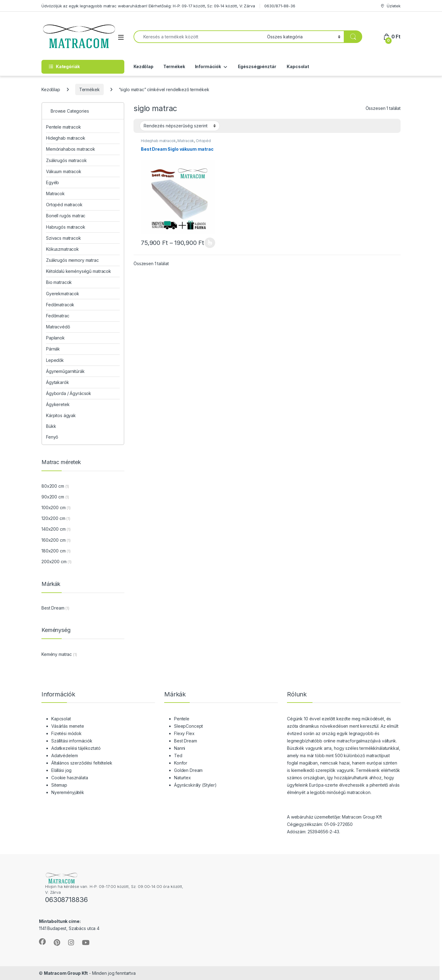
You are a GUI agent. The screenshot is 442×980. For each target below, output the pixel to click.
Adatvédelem (64, 755)
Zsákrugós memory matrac (72, 260)
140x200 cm (54, 529)
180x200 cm (54, 551)
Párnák (53, 349)
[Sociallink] (42, 942)
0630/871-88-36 (280, 6)
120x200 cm (53, 518)
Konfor (181, 763)
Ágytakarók (58, 382)
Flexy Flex (184, 733)
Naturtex (182, 778)
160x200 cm (54, 540)
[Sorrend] (180, 126)
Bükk (51, 426)
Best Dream (53, 608)
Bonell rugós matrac (66, 216)
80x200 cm (53, 486)
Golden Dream (188, 770)
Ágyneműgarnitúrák (65, 371)
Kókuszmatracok (62, 249)
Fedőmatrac (58, 316)
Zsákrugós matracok (66, 160)
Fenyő (52, 437)
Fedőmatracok (60, 305)
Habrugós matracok (66, 227)
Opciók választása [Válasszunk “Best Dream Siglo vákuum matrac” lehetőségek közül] (210, 243)
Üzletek (390, 6)
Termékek (174, 66)
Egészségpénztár (257, 66)
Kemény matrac (57, 654)
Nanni (180, 748)
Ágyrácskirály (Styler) (195, 785)
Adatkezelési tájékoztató (76, 748)
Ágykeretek (58, 404)
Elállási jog (61, 770)
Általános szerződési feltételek (82, 763)
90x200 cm (53, 497)
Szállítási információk (72, 741)
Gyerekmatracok (63, 294)
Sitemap (59, 785)
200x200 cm (54, 562)
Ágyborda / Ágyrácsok (69, 393)
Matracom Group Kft (66, 973)
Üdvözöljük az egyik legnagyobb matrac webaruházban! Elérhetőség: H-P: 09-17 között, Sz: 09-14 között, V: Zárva (148, 6)
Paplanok (55, 338)
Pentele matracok (64, 127)
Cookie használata (70, 778)
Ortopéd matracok (64, 205)
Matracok (186, 141)
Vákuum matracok (64, 171)
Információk (208, 66)
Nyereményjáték (68, 792)
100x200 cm (54, 507)
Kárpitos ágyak (61, 415)
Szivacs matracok (64, 238)
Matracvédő (58, 327)
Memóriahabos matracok (71, 149)
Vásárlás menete (68, 726)
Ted (178, 755)
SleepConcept (188, 726)
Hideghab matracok (158, 141)
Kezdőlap (143, 66)
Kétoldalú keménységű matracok (79, 271)
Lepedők (55, 360)
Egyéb (52, 182)
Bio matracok (59, 282)
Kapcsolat (297, 66)
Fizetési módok (66, 733)
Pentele (182, 719)
